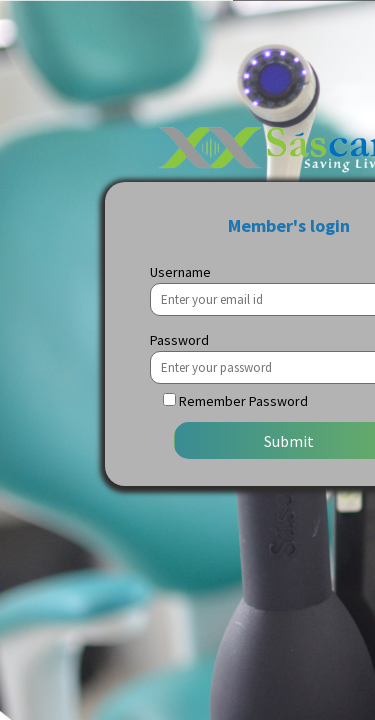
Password (179, 340)
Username (180, 272)
